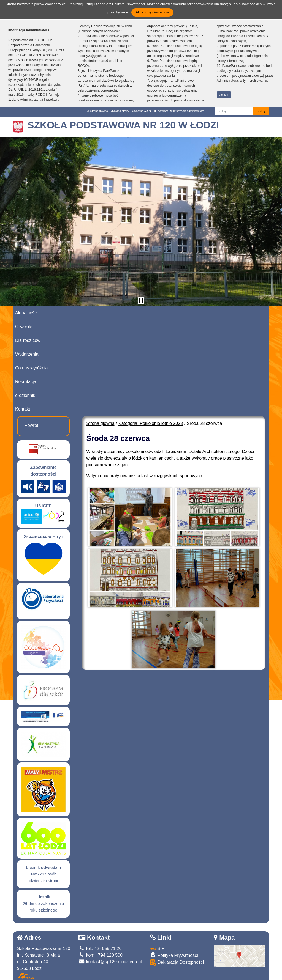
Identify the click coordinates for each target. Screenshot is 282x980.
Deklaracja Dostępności (177, 963)
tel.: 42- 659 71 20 (100, 949)
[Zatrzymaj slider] (141, 301)
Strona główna (97, 111)
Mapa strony (120, 111)
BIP (157, 949)
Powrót (31, 425)
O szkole (24, 327)
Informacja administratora (187, 111)
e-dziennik (25, 395)
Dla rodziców (28, 340)
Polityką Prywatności (128, 4)
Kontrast (161, 111)
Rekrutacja (26, 382)
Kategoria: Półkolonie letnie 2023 (151, 423)
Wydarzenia (27, 354)
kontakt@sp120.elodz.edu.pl (110, 962)
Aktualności (26, 313)
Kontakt (23, 409)
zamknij (224, 95)
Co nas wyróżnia (31, 368)
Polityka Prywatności (174, 955)
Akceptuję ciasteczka (152, 12)
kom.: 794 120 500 (101, 955)
